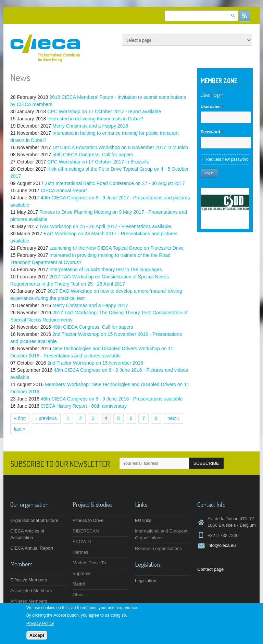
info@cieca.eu (222, 545)
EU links (143, 520)
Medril (79, 584)
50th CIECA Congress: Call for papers (93, 155)
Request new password (227, 159)
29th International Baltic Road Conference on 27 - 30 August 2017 (115, 183)
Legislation (146, 581)
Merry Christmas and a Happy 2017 (90, 305)
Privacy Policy (40, 624)
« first (20, 418)
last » (20, 429)
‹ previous (46, 418)
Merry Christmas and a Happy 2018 (90, 126)
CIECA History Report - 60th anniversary (84, 406)
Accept (37, 636)
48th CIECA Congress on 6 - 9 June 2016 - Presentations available (112, 399)
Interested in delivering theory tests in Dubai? (95, 119)
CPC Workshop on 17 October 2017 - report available (104, 111)
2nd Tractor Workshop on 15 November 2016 (95, 363)
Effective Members (29, 580)
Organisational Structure (34, 520)
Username (212, 107)
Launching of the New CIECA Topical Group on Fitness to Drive (116, 248)
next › (173, 418)
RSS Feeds (245, 16)
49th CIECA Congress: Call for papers (93, 327)
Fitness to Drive (88, 520)
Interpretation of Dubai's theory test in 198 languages (105, 270)
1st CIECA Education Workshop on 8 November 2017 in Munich (120, 147)
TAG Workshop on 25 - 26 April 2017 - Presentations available (105, 226)
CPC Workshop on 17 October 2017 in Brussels (98, 162)
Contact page (210, 569)
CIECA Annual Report (64, 190)
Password (212, 132)
